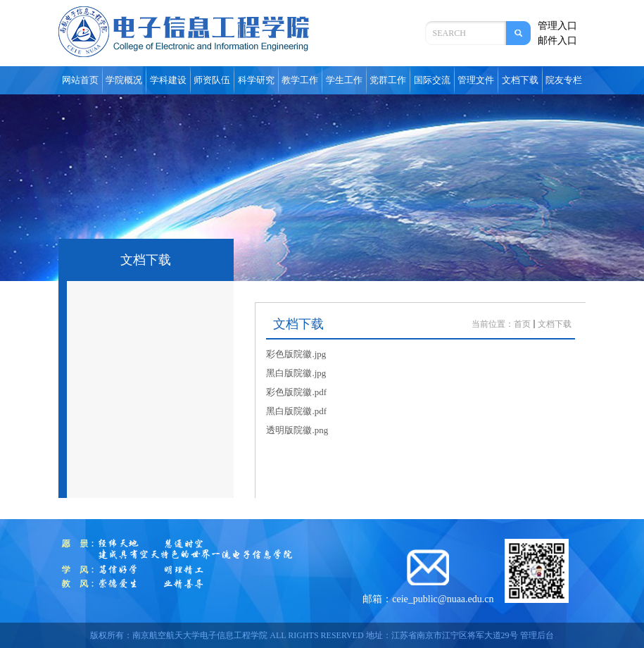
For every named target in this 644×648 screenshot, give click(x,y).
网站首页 (80, 80)
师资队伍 (212, 80)
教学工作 (300, 80)
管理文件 (476, 80)
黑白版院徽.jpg (296, 373)
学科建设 (168, 80)
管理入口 (557, 26)
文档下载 (520, 80)
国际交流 (432, 80)
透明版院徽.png (297, 430)
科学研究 (256, 80)
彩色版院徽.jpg (296, 354)
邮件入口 (557, 40)
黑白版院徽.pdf (296, 411)
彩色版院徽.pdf (296, 392)
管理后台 (537, 635)
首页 (522, 324)
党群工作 (388, 80)
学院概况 (124, 80)
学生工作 (344, 80)
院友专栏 (564, 80)
